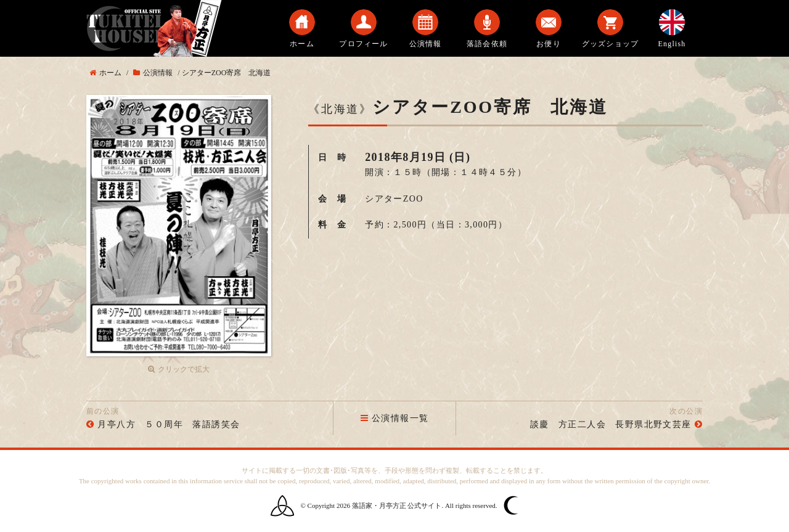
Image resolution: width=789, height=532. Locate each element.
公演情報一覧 (395, 418)
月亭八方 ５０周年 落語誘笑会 (169, 424)
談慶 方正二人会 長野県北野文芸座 (611, 424)
